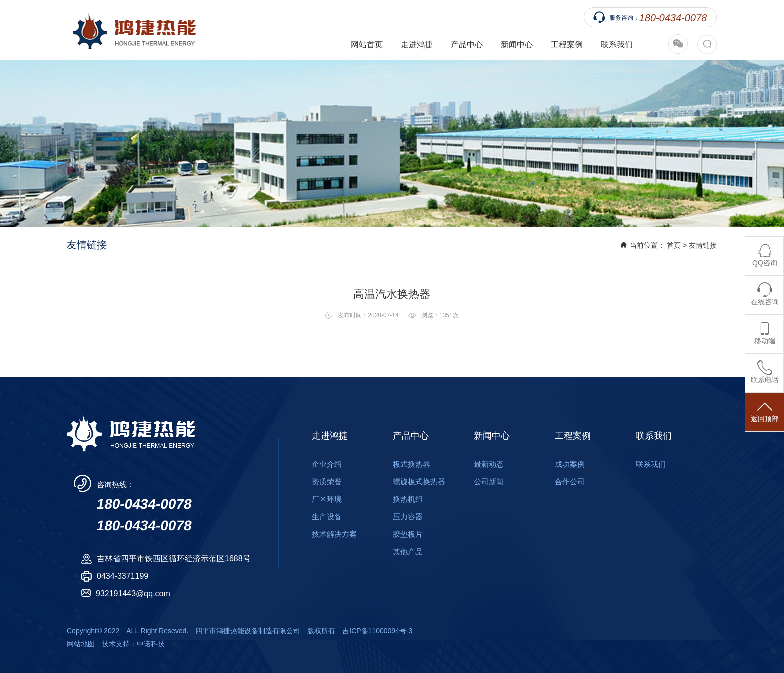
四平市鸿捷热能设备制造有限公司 (132, 30)
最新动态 (489, 464)
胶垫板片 (408, 534)
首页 (674, 245)
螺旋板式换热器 (419, 482)
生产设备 (327, 517)
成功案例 (570, 464)
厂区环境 (327, 499)
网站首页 (367, 45)
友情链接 (703, 245)
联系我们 (617, 45)
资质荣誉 (327, 482)
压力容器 (408, 517)
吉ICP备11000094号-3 (377, 631)
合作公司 (570, 482)
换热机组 (408, 499)
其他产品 (408, 552)
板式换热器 (412, 464)
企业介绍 (327, 464)
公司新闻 (489, 482)
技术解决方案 (334, 534)
